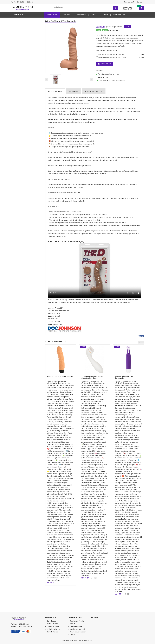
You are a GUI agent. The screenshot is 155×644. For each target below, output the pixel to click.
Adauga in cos (106, 64)
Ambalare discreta (54, 629)
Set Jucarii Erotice (23, 94)
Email (30, 2)
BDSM (17, 77)
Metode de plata (53, 624)
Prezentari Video (22, 111)
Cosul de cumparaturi (77, 629)
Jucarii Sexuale (52, 15)
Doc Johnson (58, 324)
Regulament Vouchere (78, 621)
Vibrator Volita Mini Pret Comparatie (124, 377)
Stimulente (67, 15)
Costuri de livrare (53, 626)
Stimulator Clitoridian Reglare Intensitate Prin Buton (92, 377)
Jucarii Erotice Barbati (25, 60)
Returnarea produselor (78, 632)
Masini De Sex (20, 98)
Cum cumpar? (129, 2)
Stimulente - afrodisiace (25, 57)
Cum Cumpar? (52, 621)
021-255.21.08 (18, 2)
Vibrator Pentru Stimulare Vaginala (60, 376)
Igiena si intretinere (23, 71)
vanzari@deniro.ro (26, 626)
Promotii (18, 108)
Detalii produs (55, 91)
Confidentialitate (53, 632)
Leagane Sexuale (22, 101)
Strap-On (18, 88)
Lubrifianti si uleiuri (24, 67)
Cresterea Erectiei (76, 626)
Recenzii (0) (73, 91)
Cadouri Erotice (22, 91)
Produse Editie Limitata (25, 115)
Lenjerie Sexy (20, 74)
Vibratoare (19, 64)
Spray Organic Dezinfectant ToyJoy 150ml (113, 57)
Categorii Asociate (94, 91)
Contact (140, 2)
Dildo (17, 20)
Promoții (105, 15)
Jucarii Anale (20, 81)
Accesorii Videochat (23, 105)
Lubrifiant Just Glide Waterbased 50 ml (112, 55)
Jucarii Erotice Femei (24, 84)
